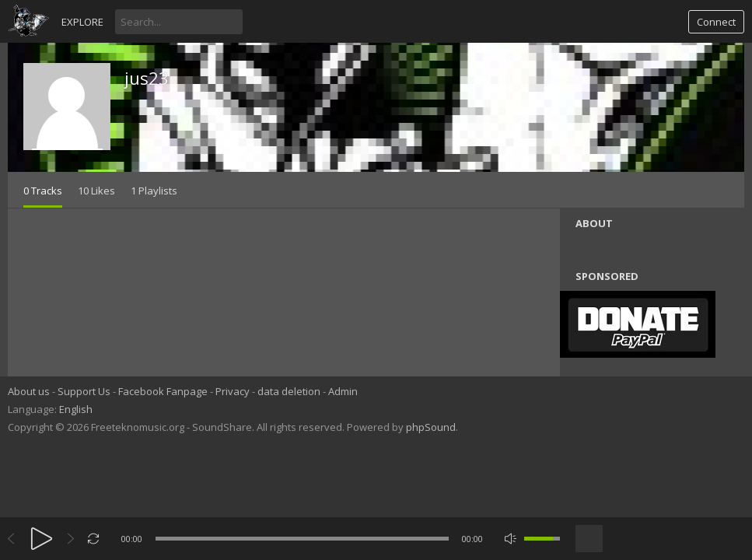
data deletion (289, 391)
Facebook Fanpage (163, 391)
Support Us (84, 391)
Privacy (233, 391)
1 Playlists (154, 191)
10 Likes (96, 191)
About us (29, 391)
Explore (82, 22)
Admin (343, 391)
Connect (716, 22)
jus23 (147, 78)
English (76, 409)
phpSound (431, 427)
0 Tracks (43, 191)
